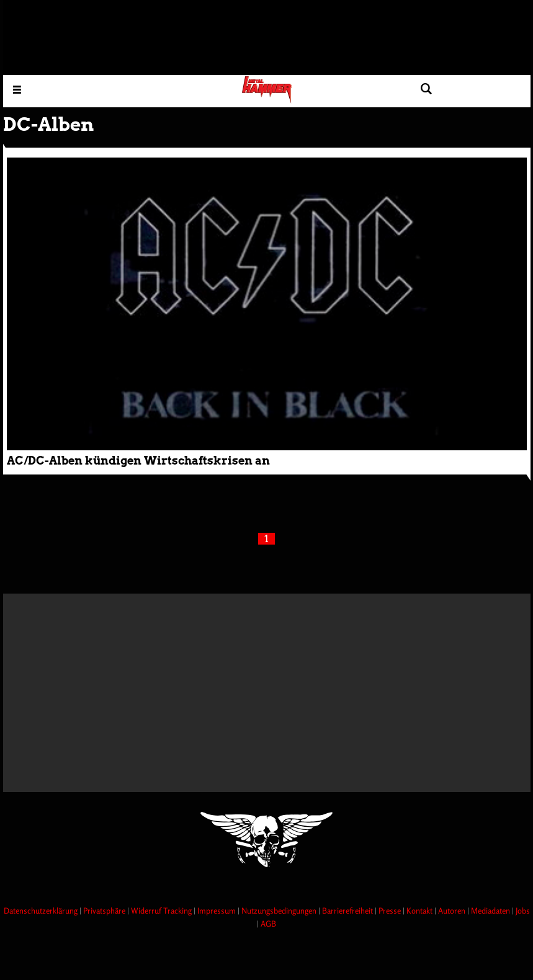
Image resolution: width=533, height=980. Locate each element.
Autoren (453, 911)
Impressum (217, 911)
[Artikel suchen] (427, 89)
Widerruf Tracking (162, 911)
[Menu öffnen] (17, 89)
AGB (268, 924)
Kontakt (420, 911)
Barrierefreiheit (348, 911)
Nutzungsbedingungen (280, 911)
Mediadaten (491, 911)
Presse (391, 911)
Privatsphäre (105, 911)
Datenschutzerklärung (42, 911)
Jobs (523, 911)
